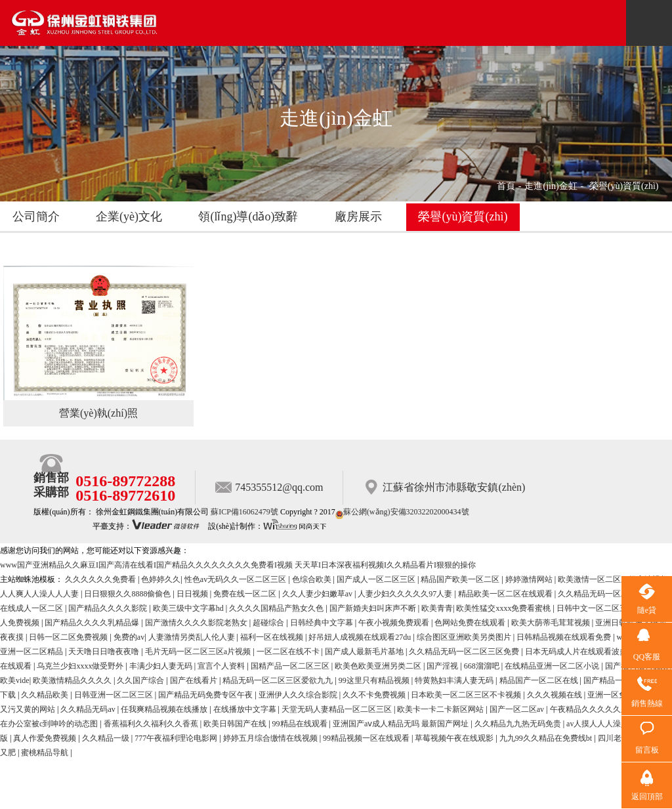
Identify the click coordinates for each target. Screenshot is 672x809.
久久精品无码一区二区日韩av (610, 643)
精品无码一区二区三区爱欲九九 (279, 730)
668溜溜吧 (483, 715)
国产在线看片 (195, 730)
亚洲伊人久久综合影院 (299, 744)
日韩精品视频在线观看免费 (565, 686)
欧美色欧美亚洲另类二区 (379, 715)
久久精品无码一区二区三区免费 (465, 701)
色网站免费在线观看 (471, 672)
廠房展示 (368, 217)
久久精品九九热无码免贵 (519, 773)
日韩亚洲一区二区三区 (115, 744)
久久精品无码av (89, 758)
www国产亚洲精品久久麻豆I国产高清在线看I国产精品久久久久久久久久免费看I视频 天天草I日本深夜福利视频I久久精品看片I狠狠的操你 (238, 614)
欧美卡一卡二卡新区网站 (441, 758)
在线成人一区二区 (32, 657)
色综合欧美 (313, 629)
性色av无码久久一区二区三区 (236, 629)
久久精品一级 (107, 787)
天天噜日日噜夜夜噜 (105, 701)
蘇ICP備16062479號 (244, 561)
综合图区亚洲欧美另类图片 (465, 686)
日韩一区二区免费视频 (69, 686)
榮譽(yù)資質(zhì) (476, 217)
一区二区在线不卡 (289, 701)
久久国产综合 (141, 730)
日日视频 (193, 643)
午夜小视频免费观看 (395, 672)
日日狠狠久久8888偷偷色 (128, 643)
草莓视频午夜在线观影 (455, 787)
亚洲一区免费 (612, 744)
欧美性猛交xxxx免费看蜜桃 (504, 657)
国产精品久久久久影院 (109, 657)
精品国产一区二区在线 (540, 730)
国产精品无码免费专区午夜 (206, 744)
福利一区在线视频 (273, 686)
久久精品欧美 (46, 744)
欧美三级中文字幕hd (189, 657)
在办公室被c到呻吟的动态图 (50, 773)
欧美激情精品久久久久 (73, 730)
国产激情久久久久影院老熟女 (197, 672)
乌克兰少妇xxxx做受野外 (81, 715)
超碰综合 (269, 672)
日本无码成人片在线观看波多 (577, 701)
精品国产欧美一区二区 (461, 629)
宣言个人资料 (222, 715)
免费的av (129, 686)
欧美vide (15, 730)
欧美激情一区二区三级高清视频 (614, 629)
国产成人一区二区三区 (377, 629)
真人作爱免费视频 (46, 787)
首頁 (506, 186)
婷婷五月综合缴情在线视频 (271, 787)
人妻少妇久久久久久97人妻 (406, 643)
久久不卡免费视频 (375, 744)
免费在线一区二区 (246, 643)
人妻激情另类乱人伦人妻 (193, 686)
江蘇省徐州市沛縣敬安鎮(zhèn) (454, 536)
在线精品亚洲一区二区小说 (553, 715)
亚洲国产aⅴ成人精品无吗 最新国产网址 (402, 773)
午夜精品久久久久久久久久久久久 (610, 758)
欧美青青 (437, 657)
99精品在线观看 (301, 773)
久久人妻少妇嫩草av (318, 643)
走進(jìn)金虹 (551, 186)
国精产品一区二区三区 (291, 715)
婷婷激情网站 (530, 629)
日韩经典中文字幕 (323, 672)
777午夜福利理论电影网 (177, 787)
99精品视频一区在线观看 (367, 787)
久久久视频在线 (556, 744)
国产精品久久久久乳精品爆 (93, 672)
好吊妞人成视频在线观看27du (361, 686)
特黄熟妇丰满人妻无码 (455, 730)
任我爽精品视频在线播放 (165, 758)
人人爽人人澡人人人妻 (40, 643)
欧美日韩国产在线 (236, 773)
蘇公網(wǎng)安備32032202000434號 (402, 561)
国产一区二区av (518, 758)
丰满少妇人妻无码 (162, 715)
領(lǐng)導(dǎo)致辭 (255, 217)
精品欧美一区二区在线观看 (506, 643)
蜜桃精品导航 (46, 802)
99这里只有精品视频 (375, 730)
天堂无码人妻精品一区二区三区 (338, 758)
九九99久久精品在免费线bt (547, 787)
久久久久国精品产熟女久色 (277, 657)
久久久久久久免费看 (101, 629)
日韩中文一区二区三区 (597, 657)
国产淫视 (443, 715)
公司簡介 (37, 217)
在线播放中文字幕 (246, 758)
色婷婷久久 (161, 629)
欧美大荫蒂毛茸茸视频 (552, 672)
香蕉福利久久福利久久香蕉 (152, 773)
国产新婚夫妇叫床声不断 (374, 657)
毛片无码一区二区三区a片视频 (199, 701)
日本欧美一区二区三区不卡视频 (467, 744)
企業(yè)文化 (133, 217)
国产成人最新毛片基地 (365, 701)
